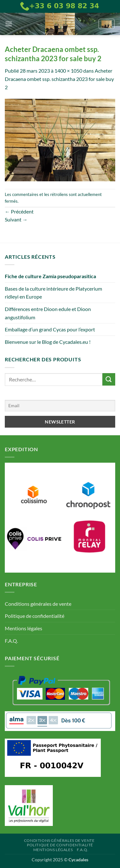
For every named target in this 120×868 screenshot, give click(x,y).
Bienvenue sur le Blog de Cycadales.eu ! (48, 342)
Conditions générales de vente (38, 604)
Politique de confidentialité (35, 616)
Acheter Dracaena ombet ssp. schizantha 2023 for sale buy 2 (59, 79)
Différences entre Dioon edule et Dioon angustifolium (48, 313)
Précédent (19, 211)
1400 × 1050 (68, 71)
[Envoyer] (109, 379)
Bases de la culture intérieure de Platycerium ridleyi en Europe (53, 293)
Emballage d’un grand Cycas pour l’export (50, 329)
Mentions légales (24, 628)
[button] (9, 24)
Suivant (16, 219)
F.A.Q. (11, 641)
